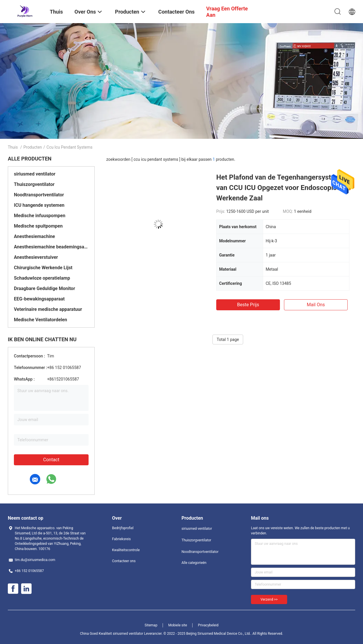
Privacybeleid (208, 625)
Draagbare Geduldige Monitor (44, 288)
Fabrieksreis (121, 539)
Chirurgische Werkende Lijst (43, 268)
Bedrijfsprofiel (123, 528)
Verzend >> (269, 599)
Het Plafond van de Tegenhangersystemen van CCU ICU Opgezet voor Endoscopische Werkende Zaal (282, 188)
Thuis (13, 147)
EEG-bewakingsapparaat (39, 299)
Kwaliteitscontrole (126, 550)
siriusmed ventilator (35, 174)
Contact (51, 460)
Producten (33, 147)
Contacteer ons (124, 561)
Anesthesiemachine (34, 236)
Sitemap (151, 625)
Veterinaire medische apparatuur (48, 309)
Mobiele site (178, 625)
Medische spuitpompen (38, 226)
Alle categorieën (194, 563)
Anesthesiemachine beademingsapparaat (51, 247)
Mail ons (316, 305)
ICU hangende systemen (39, 205)
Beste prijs (248, 305)
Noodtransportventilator (39, 195)
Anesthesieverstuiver (36, 257)
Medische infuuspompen (40, 216)
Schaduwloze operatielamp (42, 278)
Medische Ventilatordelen (41, 320)
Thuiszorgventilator (34, 184)
